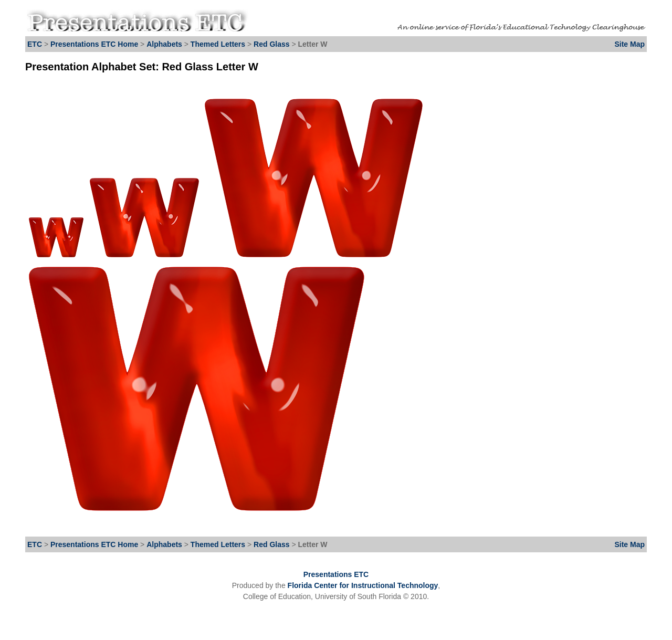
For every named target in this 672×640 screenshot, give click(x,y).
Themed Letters (218, 44)
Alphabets (164, 44)
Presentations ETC (336, 574)
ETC (35, 44)
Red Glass (272, 44)
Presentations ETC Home (94, 44)
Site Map (629, 44)
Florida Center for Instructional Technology (363, 585)
